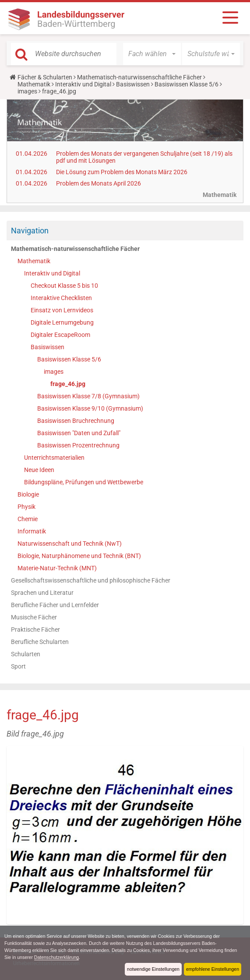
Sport (18, 666)
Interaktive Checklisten (61, 298)
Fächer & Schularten (45, 77)
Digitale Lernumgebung (62, 322)
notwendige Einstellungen (151, 969)
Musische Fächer (34, 617)
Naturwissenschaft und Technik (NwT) (70, 544)
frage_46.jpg (68, 384)
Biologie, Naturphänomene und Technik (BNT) (79, 556)
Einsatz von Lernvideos (62, 310)
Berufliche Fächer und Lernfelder (55, 605)
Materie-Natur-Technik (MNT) (57, 568)
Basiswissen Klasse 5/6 (187, 84)
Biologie (28, 494)
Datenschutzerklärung (72, 957)
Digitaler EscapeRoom (60, 335)
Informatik (32, 531)
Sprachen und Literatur (42, 593)
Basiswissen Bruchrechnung (76, 421)
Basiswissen (133, 84)
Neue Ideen (39, 470)
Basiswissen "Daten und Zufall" (79, 433)
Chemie (28, 519)
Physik (26, 507)
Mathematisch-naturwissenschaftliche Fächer (139, 77)
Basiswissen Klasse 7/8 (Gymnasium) (88, 396)
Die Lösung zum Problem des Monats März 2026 (122, 172)
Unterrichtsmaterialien (54, 458)
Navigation (30, 231)
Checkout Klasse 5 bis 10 (64, 286)
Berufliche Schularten (40, 642)
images (27, 91)
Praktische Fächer (35, 629)
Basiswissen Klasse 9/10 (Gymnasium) (90, 408)
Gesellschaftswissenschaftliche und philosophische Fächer (91, 580)
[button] (152, 54)
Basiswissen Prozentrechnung (78, 445)
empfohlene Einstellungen (212, 969)
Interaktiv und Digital (83, 84)
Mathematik (34, 84)
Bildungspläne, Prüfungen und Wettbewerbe (84, 482)
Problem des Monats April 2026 (99, 183)
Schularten (26, 654)
